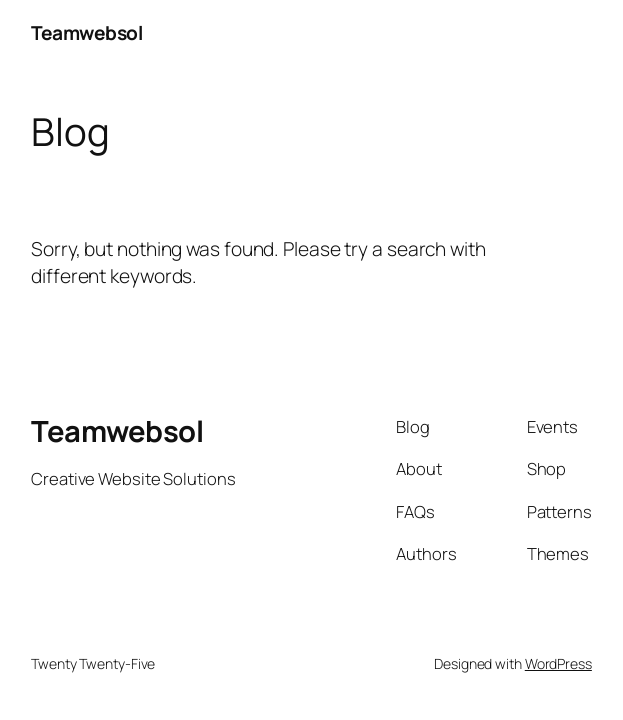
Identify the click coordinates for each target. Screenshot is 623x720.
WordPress (558, 663)
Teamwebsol (86, 33)
